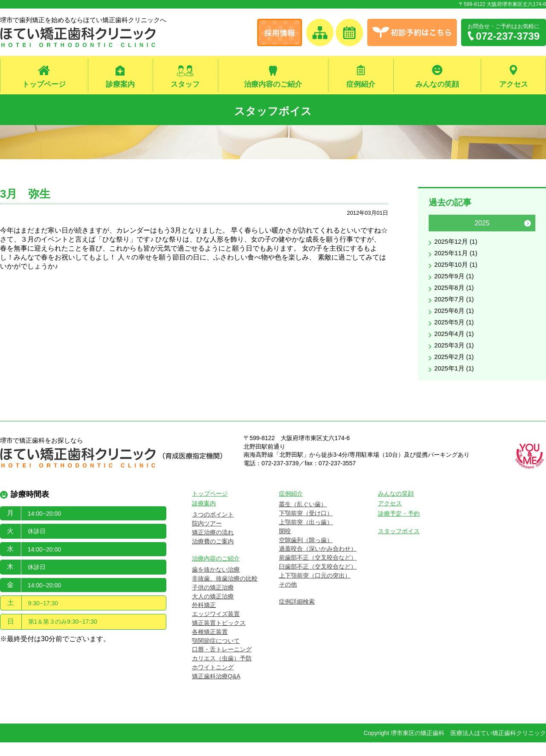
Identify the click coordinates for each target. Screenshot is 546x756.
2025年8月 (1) (456, 295)
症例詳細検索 (297, 616)
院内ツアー (207, 537)
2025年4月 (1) (456, 345)
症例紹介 (361, 85)
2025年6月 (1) (456, 320)
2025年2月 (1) (456, 369)
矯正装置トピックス (219, 636)
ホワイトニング (213, 681)
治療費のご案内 (213, 555)
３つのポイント (213, 528)
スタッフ (185, 85)
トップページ (44, 85)
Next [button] (528, 227)
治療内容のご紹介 (273, 85)
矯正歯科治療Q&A (216, 690)
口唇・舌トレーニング (222, 663)
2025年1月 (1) (456, 382)
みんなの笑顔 (437, 85)
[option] (482, 304)
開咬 (285, 545)
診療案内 (120, 85)
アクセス (514, 85)
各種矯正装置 (210, 645)
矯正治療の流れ (213, 546)
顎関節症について (216, 654)
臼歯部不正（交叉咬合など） (318, 580)
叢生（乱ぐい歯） (303, 518)
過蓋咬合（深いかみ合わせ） (318, 563)
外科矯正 (204, 619)
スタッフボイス (273, 111)
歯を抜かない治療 (216, 584)
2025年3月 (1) (456, 357)
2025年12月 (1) (457, 246)
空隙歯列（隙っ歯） (306, 554)
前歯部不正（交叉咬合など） (318, 572)
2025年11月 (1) (457, 258)
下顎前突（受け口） (306, 527)
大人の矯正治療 (213, 610)
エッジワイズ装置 (216, 628)
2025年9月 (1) (456, 283)
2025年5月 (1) (456, 332)
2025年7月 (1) (456, 308)
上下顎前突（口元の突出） (315, 589)
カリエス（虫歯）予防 (222, 672)
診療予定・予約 (399, 528)
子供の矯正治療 (213, 601)
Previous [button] (436, 227)
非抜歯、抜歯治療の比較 (225, 592)
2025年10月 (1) (457, 270)
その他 (288, 598)
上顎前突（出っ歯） (306, 536)
